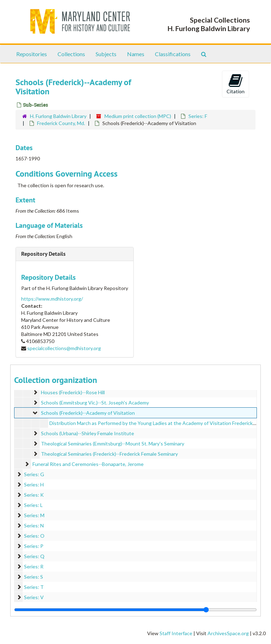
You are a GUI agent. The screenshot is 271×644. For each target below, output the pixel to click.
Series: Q (34, 556)
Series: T (34, 587)
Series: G (34, 474)
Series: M (34, 515)
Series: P (34, 546)
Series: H (34, 485)
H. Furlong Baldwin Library (58, 116)
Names (136, 54)
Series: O (34, 536)
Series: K (34, 495)
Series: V (34, 597)
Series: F (198, 116)
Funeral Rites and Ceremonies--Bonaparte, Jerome (88, 464)
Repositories (32, 54)
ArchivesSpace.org (228, 633)
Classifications (173, 54)
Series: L (33, 505)
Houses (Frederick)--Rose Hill (73, 392)
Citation (236, 84)
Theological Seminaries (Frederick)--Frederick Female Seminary (109, 454)
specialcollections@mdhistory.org (64, 348)
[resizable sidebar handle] (135, 610)
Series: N (34, 525)
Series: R (34, 566)
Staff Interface (176, 633)
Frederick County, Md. (61, 123)
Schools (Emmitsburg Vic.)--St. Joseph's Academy (95, 403)
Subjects (106, 54)
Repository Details (43, 254)
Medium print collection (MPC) (138, 116)
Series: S (34, 577)
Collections (71, 54)
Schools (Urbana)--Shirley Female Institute (88, 433)
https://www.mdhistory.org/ (52, 299)
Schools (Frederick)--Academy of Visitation (88, 413)
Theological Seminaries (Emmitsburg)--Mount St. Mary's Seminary (113, 444)
